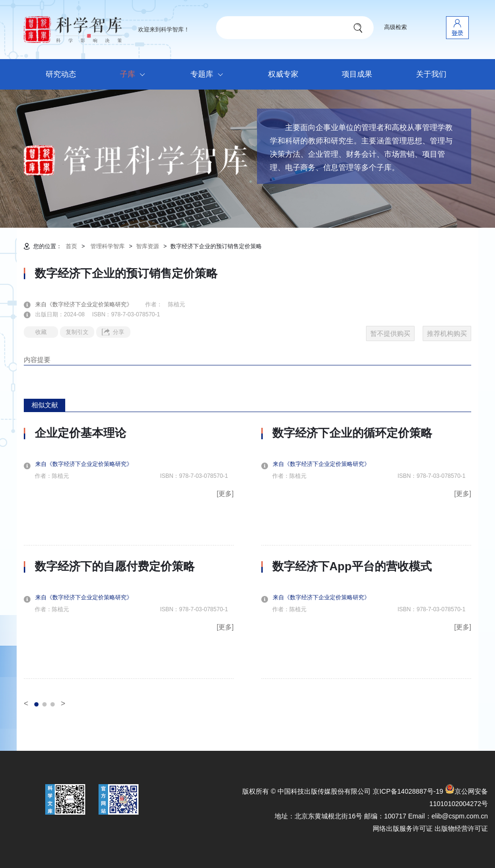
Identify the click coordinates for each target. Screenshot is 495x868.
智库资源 (148, 246)
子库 (135, 75)
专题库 (209, 75)
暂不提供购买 (390, 333)
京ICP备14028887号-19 (408, 791)
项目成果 (357, 74)
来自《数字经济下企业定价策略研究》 (89, 304)
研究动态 (61, 74)
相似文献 (45, 405)
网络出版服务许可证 (403, 828)
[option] (129, 553)
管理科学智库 (108, 246)
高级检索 (396, 27)
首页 (71, 246)
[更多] (225, 494)
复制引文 (77, 332)
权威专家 (283, 74)
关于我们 (431, 74)
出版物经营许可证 (461, 828)
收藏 (41, 332)
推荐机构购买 (447, 333)
